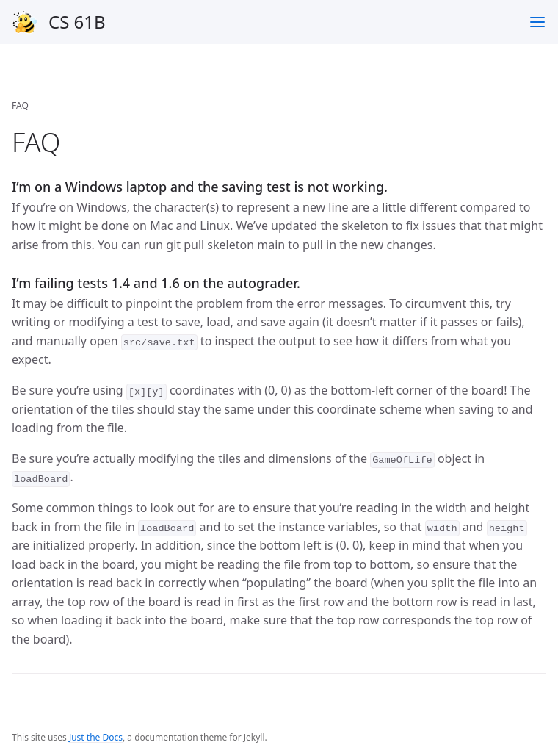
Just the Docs (96, 737)
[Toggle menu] (537, 22)
